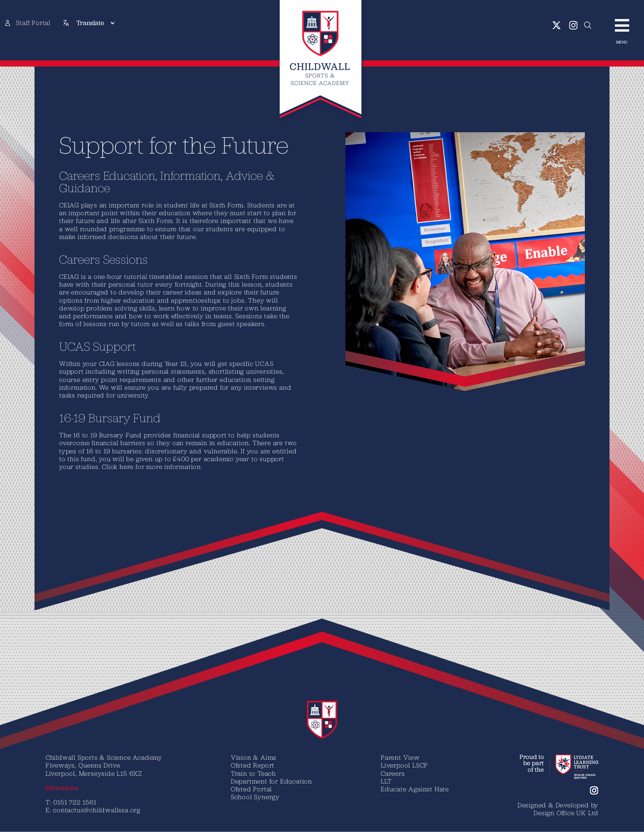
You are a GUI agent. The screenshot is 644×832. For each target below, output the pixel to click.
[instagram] (574, 25)
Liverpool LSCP (404, 765)
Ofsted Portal (251, 789)
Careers (393, 773)
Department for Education (271, 781)
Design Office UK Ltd (566, 813)
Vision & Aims (254, 757)
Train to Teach (253, 773)
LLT (386, 781)
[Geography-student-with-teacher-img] (471, 136)
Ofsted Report (253, 765)
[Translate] (95, 23)
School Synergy (255, 797)
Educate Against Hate (415, 789)
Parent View (400, 757)
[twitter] (557, 25)
